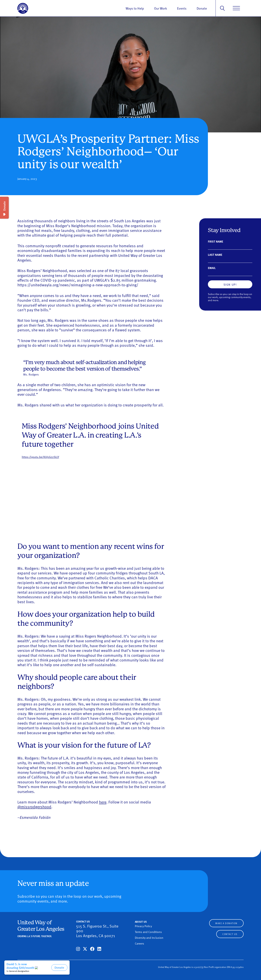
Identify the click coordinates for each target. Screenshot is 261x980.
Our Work (160, 8)
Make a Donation (226, 923)
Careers (139, 943)
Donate (202, 8)
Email (212, 268)
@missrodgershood (34, 807)
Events (182, 8)
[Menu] (236, 8)
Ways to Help (135, 8)
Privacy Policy (143, 926)
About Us (141, 922)
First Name (216, 241)
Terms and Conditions (148, 932)
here (103, 802)
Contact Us (230, 934)
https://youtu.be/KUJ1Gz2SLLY (40, 457)
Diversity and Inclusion (149, 937)
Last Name (215, 255)
